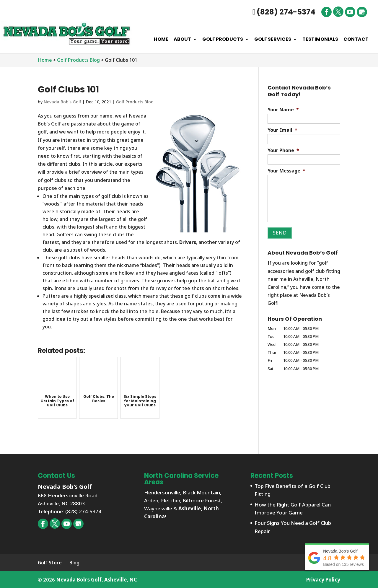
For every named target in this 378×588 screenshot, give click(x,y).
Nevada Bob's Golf (62, 102)
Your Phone (283, 150)
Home (161, 40)
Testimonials (320, 40)
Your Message (286, 171)
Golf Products (223, 40)
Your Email (282, 130)
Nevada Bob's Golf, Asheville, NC (97, 580)
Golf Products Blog (135, 102)
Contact (356, 40)
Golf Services (273, 40)
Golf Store (50, 563)
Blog (74, 563)
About (182, 40)
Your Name (283, 110)
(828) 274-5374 (284, 12)
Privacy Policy (323, 580)
